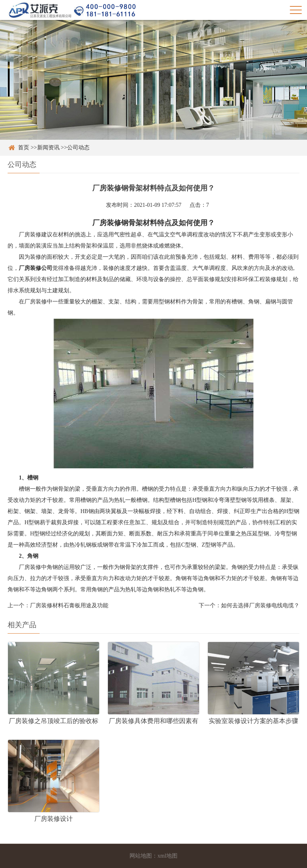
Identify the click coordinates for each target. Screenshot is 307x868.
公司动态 (78, 148)
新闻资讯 (48, 148)
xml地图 (167, 856)
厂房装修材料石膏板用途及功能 (69, 605)
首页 (24, 148)
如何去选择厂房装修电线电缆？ (260, 605)
